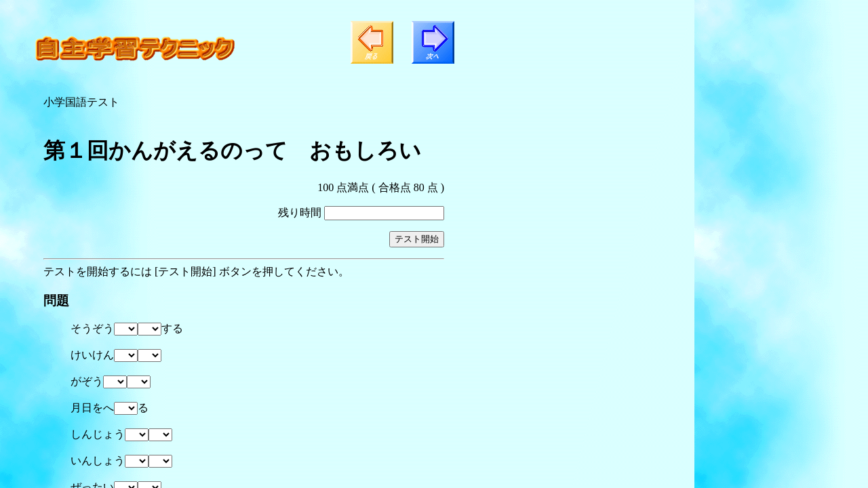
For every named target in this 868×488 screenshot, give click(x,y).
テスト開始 (417, 239)
